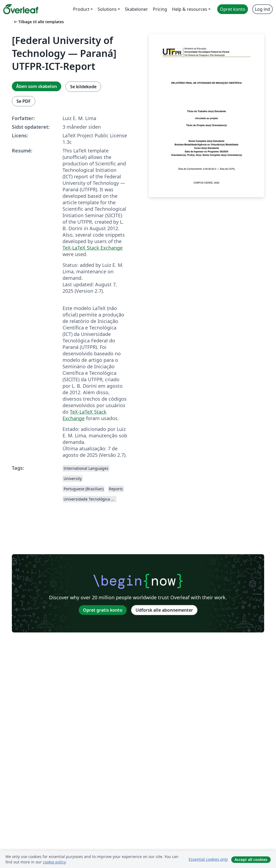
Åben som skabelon (37, 86)
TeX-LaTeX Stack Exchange (93, 248)
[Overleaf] (21, 9)
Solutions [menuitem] (107, 9)
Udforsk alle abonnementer (164, 610)
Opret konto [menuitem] (233, 9)
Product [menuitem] (81, 9)
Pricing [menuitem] (160, 9)
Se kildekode (83, 87)
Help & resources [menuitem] (190, 9)
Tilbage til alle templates (38, 22)
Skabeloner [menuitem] (136, 9)
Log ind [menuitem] (263, 9)
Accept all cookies (251, 860)
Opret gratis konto (103, 610)
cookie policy (54, 862)
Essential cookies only (208, 859)
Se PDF (24, 101)
